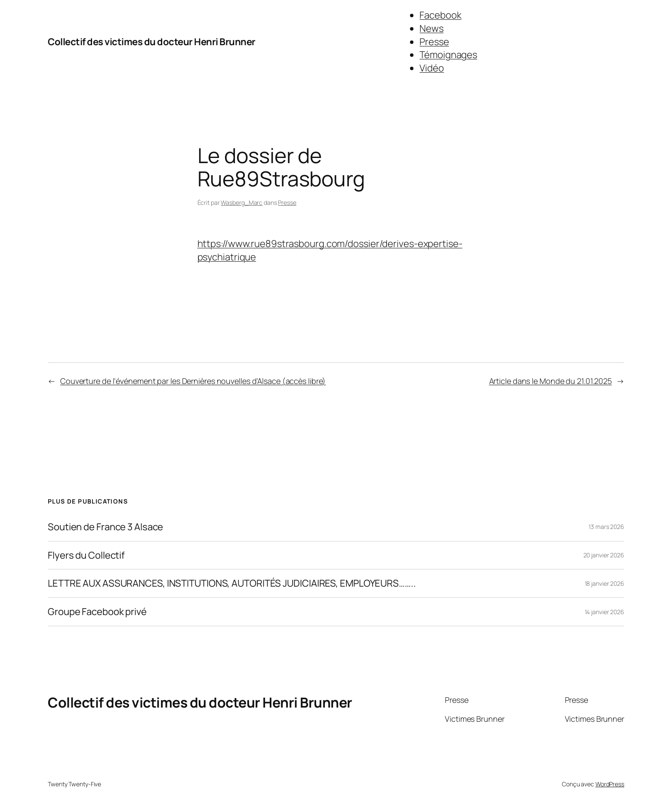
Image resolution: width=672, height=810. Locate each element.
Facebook (440, 15)
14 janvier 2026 (605, 612)
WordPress (610, 784)
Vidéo (432, 68)
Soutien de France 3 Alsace (105, 527)
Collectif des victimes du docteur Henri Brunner (152, 42)
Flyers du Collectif (86, 555)
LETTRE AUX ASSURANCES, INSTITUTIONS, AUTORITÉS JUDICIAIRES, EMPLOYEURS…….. (232, 583)
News (432, 28)
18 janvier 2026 (605, 583)
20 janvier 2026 (604, 555)
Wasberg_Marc (242, 202)
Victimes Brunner (475, 719)
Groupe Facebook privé (97, 612)
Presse (434, 42)
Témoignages (448, 55)
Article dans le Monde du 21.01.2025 (551, 381)
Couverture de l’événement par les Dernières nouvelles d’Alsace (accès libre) (193, 381)
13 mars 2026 (606, 527)
